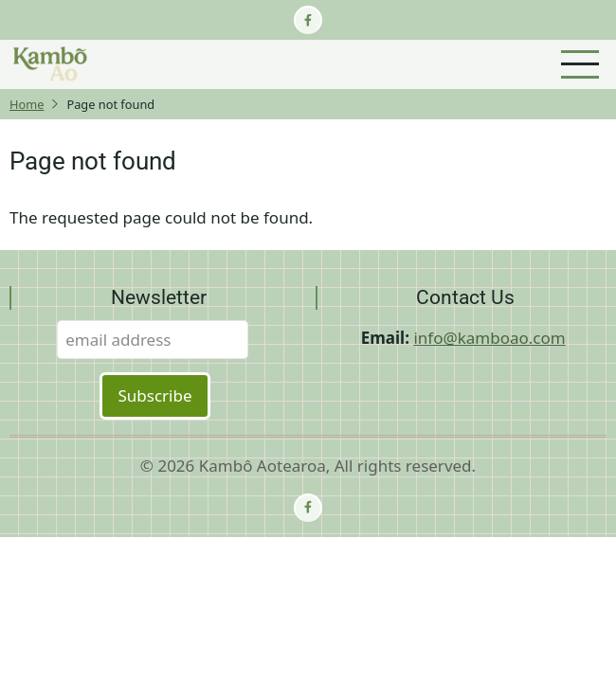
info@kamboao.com (489, 338)
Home (27, 104)
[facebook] (308, 20)
